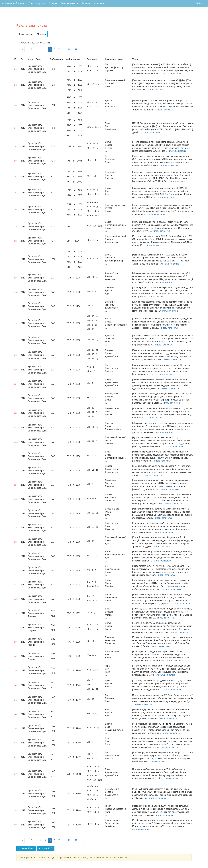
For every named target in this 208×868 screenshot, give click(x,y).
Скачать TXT (46, 848)
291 (70, 49)
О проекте (99, 3)
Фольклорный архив (13, 3)
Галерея (53, 3)
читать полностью (172, 74)
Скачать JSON (26, 848)
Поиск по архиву (37, 3)
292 (77, 49)
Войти (199, 3)
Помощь (86, 3)
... (36, 49)
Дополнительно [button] (70, 3)
